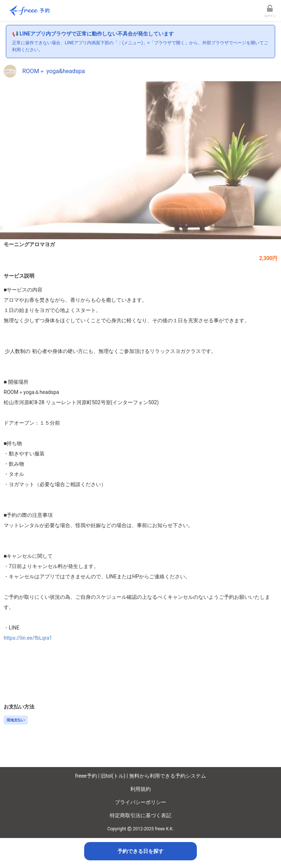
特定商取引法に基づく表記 (140, 815)
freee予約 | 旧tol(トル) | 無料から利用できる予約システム (140, 776)
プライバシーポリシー (140, 802)
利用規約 (140, 789)
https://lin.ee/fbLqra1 (28, 638)
